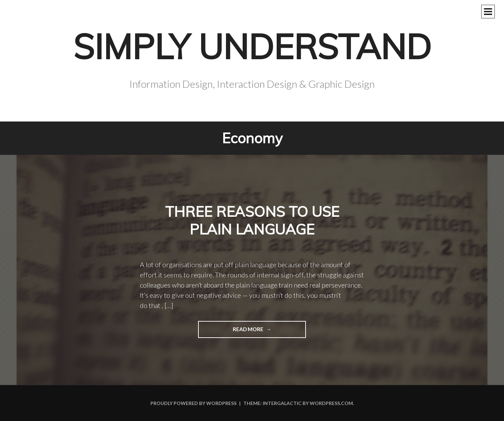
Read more (231, 331)
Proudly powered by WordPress (193, 403)
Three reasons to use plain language (252, 220)
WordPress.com (331, 403)
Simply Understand (252, 46)
